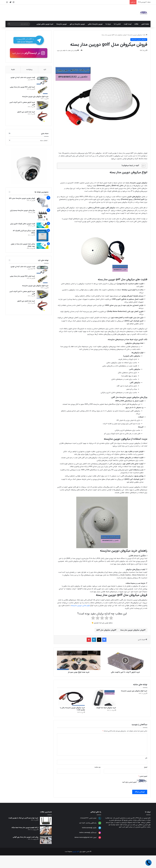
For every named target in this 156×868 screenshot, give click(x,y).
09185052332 (84, 818)
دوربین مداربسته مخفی (95, 24)
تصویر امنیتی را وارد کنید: (129, 782)
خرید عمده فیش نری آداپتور (26, 112)
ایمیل (146, 767)
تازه (45, 69)
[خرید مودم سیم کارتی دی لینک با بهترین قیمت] (46, 821)
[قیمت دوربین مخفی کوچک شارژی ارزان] (42, 225)
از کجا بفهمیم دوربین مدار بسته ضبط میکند (25, 827)
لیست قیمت (128, 24)
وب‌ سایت (97, 767)
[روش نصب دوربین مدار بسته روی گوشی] (46, 840)
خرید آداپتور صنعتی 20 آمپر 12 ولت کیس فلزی (22, 104)
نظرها (13, 69)
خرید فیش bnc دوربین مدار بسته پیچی (22, 87)
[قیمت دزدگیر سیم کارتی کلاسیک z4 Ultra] (42, 236)
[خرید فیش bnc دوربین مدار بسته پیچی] (42, 90)
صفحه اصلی (145, 24)
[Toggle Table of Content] (143, 166)
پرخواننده (29, 69)
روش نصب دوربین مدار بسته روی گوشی (26, 837)
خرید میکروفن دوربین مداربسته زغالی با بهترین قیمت (72, 709)
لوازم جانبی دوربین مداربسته (81, 606)
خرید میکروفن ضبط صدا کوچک (106, 708)
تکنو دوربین (76, 852)
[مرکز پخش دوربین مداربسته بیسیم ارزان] (42, 215)
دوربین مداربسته (62, 24)
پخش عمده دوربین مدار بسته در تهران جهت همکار (23, 245)
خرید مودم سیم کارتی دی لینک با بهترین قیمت (23, 818)
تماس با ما (117, 24)
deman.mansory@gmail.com (83, 837)
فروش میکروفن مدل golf (106, 630)
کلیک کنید (82, 823)
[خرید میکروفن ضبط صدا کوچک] (102, 698)
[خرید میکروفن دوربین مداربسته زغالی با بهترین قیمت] (71, 698)
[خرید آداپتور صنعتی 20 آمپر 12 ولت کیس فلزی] (42, 105)
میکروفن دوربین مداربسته (135, 35)
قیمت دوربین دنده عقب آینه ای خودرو (23, 78)
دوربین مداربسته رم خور (77, 24)
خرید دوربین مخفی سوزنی (45, 24)
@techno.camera (85, 833)
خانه (145, 35)
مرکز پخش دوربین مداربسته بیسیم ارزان (22, 210)
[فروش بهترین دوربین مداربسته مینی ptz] (42, 203)
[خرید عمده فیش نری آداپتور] (42, 117)
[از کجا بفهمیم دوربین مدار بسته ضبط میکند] (46, 830)
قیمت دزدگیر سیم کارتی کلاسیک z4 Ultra (24, 232)
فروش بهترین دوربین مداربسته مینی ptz (22, 198)
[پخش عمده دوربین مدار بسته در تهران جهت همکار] (42, 246)
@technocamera (87, 828)
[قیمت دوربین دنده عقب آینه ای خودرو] (42, 80)
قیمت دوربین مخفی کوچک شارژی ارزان (23, 224)
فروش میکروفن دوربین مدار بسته (132, 630)
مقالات (136, 24)
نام (146, 758)
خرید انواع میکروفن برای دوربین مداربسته (134, 691)
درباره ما (108, 24)
